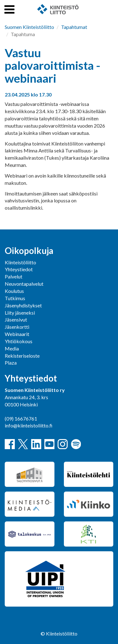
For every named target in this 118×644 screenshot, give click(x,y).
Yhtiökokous (19, 341)
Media (12, 348)
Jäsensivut (16, 319)
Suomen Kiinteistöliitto (29, 27)
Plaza (11, 363)
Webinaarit (17, 334)
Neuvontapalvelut (24, 284)
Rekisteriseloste (22, 356)
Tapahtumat (74, 27)
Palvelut (14, 276)
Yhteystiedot (19, 269)
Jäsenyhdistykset (23, 305)
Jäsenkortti (17, 327)
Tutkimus (15, 298)
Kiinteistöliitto (20, 262)
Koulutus (14, 291)
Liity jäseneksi (20, 313)
